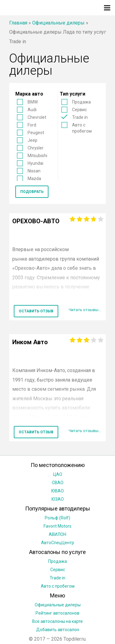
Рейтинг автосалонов (57, 613)
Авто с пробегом (82, 128)
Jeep (33, 140)
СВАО (58, 483)
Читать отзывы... (85, 310)
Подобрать (32, 192)
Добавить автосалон (58, 630)
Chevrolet (37, 117)
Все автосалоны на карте (57, 621)
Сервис (79, 110)
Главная (18, 23)
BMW (33, 102)
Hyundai (35, 163)
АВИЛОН (57, 534)
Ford (32, 125)
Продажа (81, 102)
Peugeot (36, 133)
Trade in (80, 117)
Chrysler (36, 148)
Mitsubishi (37, 156)
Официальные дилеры (58, 23)
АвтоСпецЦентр (58, 543)
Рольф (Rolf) (57, 518)
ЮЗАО (58, 499)
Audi (32, 110)
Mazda (34, 179)
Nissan (34, 171)
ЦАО (58, 474)
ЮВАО (57, 491)
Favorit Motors (57, 526)
